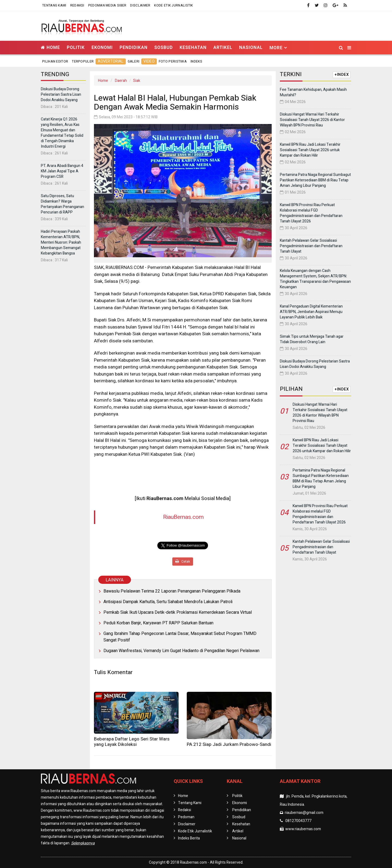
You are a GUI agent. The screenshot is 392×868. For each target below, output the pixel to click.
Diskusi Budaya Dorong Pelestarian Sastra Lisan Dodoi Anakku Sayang (61, 94)
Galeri (134, 61)
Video (149, 61)
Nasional (251, 47)
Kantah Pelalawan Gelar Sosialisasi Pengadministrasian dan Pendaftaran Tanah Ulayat (311, 246)
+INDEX (342, 75)
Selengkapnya (83, 843)
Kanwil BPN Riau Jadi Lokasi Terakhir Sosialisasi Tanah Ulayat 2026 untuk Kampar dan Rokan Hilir (310, 150)
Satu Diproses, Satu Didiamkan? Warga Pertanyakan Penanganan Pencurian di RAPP (62, 204)
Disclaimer (140, 5)
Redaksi (77, 5)
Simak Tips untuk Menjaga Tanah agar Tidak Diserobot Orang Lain (312, 339)
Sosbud (164, 47)
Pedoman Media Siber (107, 5)
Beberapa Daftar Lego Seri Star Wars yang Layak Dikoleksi (132, 742)
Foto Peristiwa (173, 61)
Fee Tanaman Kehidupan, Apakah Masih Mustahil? (313, 92)
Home (50, 47)
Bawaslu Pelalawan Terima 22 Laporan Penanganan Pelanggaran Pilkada (172, 591)
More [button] (276, 48)
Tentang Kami (54, 5)
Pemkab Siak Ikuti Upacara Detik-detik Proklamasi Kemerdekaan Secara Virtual (178, 612)
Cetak (183, 562)
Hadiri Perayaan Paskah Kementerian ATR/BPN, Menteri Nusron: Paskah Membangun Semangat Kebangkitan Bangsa (61, 242)
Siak (137, 81)
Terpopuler (83, 61)
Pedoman (186, 817)
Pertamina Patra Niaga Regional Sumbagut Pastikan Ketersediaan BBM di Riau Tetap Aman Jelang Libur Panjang (315, 180)
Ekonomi (102, 47)
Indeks (196, 61)
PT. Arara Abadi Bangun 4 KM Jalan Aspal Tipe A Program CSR (62, 171)
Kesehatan (193, 47)
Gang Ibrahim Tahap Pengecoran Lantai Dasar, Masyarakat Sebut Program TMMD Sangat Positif (180, 637)
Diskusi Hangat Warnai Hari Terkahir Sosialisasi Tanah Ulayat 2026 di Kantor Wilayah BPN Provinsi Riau (312, 120)
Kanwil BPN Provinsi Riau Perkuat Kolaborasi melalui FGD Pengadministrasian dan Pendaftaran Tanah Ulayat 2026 (311, 213)
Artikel (223, 47)
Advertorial (111, 61)
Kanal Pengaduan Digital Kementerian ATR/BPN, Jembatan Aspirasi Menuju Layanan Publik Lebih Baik (311, 312)
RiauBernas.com (183, 517)
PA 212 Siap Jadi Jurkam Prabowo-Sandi (229, 744)
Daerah (121, 81)
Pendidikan (134, 47)
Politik (76, 47)
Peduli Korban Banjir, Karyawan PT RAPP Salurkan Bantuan (158, 623)
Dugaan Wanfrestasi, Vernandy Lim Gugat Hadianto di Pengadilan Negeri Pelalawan (181, 651)
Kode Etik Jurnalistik (173, 5)
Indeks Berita (189, 838)
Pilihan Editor (55, 61)
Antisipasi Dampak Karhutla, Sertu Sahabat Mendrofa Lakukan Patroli (168, 602)
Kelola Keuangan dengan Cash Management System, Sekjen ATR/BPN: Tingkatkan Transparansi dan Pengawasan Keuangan (315, 279)
